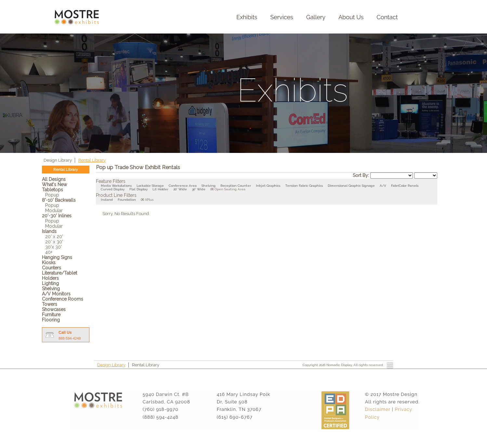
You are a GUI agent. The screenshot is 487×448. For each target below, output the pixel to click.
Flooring (51, 320)
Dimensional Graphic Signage (351, 186)
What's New (54, 184)
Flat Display (138, 189)
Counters (52, 268)
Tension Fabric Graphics (304, 186)
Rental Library (92, 160)
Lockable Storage (150, 186)
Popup (52, 195)
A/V (383, 186)
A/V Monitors (56, 294)
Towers (50, 304)
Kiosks (49, 263)
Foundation (127, 200)
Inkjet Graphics (268, 186)
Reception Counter (236, 186)
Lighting (50, 283)
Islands (49, 231)
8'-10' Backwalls (59, 200)
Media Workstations (116, 186)
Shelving (51, 289)
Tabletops (53, 190)
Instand (107, 200)
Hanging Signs (57, 257)
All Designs (54, 179)
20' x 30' (54, 242)
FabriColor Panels (405, 186)
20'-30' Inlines (57, 216)
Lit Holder (160, 189)
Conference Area (183, 186)
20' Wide (180, 189)
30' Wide (199, 189)
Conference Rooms (63, 299)
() (212, 189)
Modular (54, 210)
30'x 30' (53, 247)
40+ (49, 252)
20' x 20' (54, 237)
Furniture (51, 315)
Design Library (58, 160)
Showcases (54, 309)
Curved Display (113, 189)
